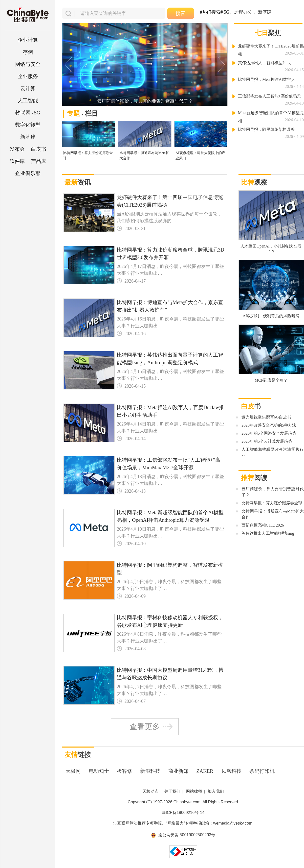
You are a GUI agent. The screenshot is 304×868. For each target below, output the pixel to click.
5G (28, 113)
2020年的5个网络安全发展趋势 (269, 433)
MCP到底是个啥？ (271, 380)
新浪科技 (150, 771)
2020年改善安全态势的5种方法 (269, 425)
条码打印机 (262, 771)
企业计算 (28, 40)
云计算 (28, 88)
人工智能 (28, 101)
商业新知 (178, 771)
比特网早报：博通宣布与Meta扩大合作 (144, 156)
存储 (28, 52)
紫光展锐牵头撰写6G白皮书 (266, 417)
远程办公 (243, 12)
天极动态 (150, 791)
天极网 (73, 771)
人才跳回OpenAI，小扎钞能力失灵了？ (271, 249)
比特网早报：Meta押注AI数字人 (267, 79)
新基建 (28, 137)
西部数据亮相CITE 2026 (263, 525)
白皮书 (38, 149)
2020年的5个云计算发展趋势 (267, 441)
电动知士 (99, 771)
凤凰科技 (231, 771)
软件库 (17, 161)
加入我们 (216, 791)
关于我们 (172, 791)
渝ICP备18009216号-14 (183, 813)
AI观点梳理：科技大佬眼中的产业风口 (200, 156)
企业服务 (28, 76)
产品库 (38, 161)
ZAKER (205, 771)
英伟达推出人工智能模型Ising (264, 63)
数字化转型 (28, 125)
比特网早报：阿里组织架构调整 (266, 129)
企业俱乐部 (28, 173)
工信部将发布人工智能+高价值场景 (269, 96)
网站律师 (194, 791)
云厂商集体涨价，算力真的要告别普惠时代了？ (145, 101)
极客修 (124, 771)
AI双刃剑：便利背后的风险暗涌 (271, 316)
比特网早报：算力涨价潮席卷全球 (88, 156)
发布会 (17, 149)
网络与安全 (28, 64)
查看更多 (145, 726)
